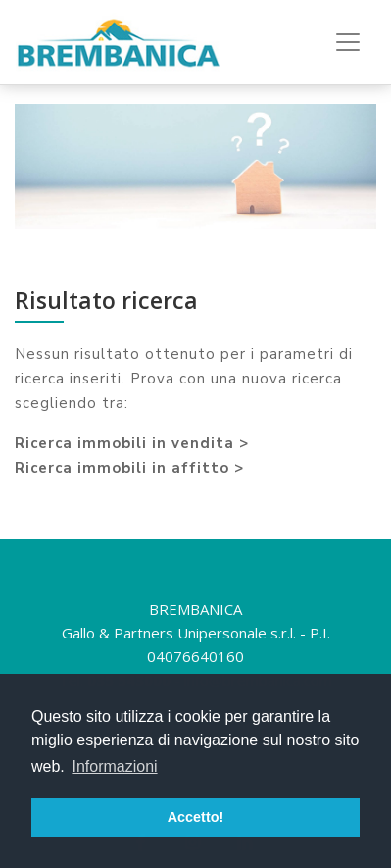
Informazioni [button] (114, 766)
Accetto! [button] (196, 817)
